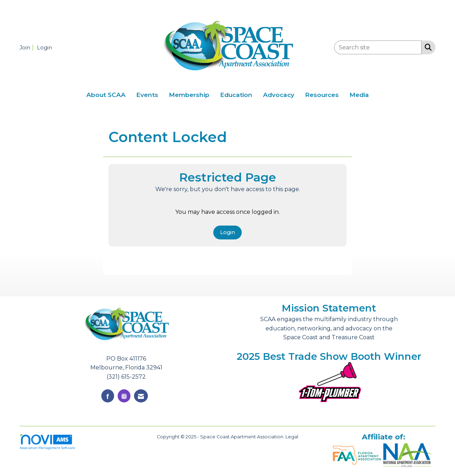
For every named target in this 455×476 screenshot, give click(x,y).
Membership (189, 95)
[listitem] (28, 47)
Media (359, 95)
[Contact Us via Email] (141, 396)
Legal (292, 437)
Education (236, 95)
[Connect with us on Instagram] (124, 396)
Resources (322, 95)
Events (147, 95)
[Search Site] (427, 47)
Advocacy (279, 95)
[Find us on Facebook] (108, 396)
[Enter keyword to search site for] (378, 47)
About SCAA (106, 95)
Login (227, 232)
